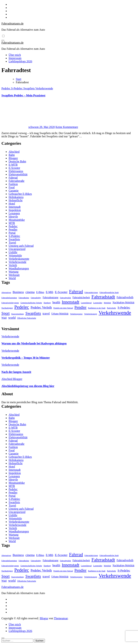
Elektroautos (16, 171)
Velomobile (15, 255)
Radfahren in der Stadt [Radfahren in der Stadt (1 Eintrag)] (97, 308)
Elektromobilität (18, 174)
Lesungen (14, 213)
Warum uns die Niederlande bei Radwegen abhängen (34, 343)
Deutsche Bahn (17, 161)
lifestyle (13, 217)
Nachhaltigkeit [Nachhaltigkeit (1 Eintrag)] (7, 308)
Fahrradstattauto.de (12, 24)
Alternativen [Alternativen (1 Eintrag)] (6, 292)
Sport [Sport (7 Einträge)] (6, 313)
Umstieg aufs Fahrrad (21, 246)
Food (12, 187)
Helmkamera (16, 197)
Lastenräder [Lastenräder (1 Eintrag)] (98, 303)
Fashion (13, 184)
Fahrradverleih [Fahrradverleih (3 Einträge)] (125, 297)
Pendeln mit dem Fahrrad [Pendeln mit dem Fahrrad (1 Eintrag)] (63, 308)
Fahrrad (13, 178)
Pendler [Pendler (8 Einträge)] (80, 307)
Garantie (14, 191)
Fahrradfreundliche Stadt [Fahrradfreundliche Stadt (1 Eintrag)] (109, 292)
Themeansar (61, 618)
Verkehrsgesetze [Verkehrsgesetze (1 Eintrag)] (76, 314)
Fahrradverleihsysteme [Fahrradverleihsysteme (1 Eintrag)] (10, 303)
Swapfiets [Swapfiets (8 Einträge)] (33, 313)
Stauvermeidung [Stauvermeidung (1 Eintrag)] (18, 314)
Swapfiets (29, 88)
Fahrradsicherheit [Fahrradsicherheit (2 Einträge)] (81, 297)
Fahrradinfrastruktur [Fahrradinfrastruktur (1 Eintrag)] (9, 298)
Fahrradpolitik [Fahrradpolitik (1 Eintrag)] (65, 298)
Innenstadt (15, 207)
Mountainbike (17, 220)
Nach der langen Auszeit (16, 372)
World (12, 278)
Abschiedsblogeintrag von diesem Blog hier (28, 386)
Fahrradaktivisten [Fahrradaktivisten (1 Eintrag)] (91, 292)
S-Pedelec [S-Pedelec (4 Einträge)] (124, 307)
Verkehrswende (44, 88)
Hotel (12, 204)
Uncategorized (17, 249)
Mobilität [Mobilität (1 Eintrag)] (107, 303)
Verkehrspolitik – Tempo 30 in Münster (26, 358)
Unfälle (13, 252)
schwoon (20, 127)
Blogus (44, 618)
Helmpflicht (16, 200)
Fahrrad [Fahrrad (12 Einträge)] (76, 292)
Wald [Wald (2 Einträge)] (4, 318)
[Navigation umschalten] (3, 40)
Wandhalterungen (19, 268)
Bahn (12, 155)
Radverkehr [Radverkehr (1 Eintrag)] (111, 308)
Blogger (13, 158)
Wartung (14, 272)
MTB (12, 223)
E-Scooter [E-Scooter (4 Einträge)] (61, 292)
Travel (12, 243)
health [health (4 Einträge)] (56, 302)
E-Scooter (14, 168)
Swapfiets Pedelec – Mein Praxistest (23, 95)
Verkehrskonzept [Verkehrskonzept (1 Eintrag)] (91, 314)
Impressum (15, 58)
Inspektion (15, 210)
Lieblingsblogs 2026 (20, 61)
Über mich (15, 55)
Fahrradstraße (17, 181)
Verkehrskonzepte (19, 259)
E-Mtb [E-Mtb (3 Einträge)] (50, 292)
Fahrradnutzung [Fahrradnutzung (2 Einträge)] (50, 297)
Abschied (14, 152)
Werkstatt (14, 275)
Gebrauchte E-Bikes (20, 194)
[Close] (3, 638)
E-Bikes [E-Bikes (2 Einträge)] (40, 292)
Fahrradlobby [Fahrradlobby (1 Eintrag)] (36, 298)
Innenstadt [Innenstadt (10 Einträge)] (71, 302)
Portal (12, 233)
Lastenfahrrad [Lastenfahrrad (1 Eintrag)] (86, 303)
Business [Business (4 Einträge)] (18, 292)
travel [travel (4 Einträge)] (46, 313)
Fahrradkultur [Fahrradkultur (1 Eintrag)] (24, 298)
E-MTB (13, 165)
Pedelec (6, 88)
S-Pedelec (17, 88)
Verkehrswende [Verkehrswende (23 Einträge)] (115, 313)
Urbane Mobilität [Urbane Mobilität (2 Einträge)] (60, 314)
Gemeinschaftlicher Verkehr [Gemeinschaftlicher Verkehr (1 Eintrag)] (31, 303)
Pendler (13, 230)
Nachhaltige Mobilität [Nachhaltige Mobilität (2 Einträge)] (124, 303)
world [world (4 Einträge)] (12, 318)
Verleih (13, 265)
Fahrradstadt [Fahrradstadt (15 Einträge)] (103, 297)
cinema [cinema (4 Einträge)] (30, 292)
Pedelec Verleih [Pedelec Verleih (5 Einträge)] (41, 307)
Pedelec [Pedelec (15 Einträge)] (22, 307)
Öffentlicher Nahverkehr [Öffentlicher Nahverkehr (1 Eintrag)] (27, 318)
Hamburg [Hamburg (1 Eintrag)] (47, 303)
